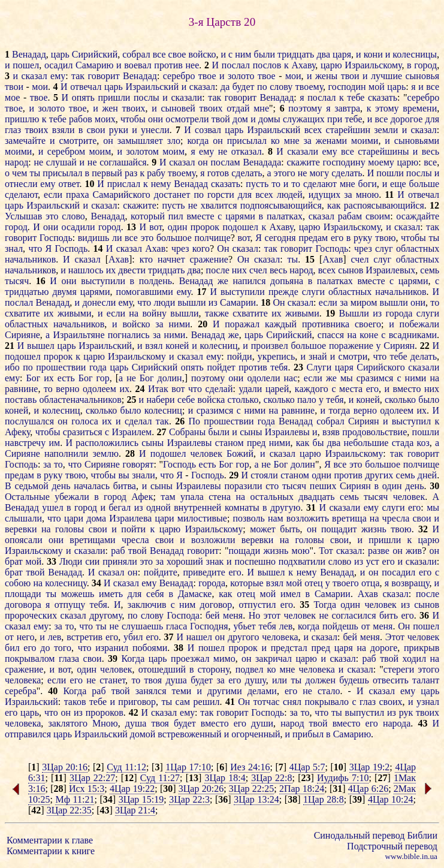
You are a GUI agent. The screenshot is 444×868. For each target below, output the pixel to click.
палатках (285, 216)
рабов (81, 119)
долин (170, 378)
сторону (214, 669)
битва (125, 486)
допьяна (287, 281)
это (52, 216)
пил (176, 216)
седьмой (31, 486)
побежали (419, 324)
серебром (66, 151)
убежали (72, 497)
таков (75, 702)
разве (379, 551)
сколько (279, 400)
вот (155, 227)
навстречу (25, 443)
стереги (399, 669)
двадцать (316, 497)
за (307, 141)
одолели (263, 378)
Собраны (187, 432)
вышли (191, 302)
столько (243, 400)
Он (223, 248)
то (276, 184)
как (334, 205)
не (223, 151)
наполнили (66, 453)
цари (74, 518)
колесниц (219, 346)
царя (342, 54)
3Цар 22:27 (92, 778)
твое (207, 76)
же (223, 281)
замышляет (140, 141)
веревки (21, 529)
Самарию (94, 65)
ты (35, 173)
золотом (143, 151)
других (379, 475)
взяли (64, 130)
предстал (289, 648)
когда (198, 141)
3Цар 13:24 (256, 799)
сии (92, 561)
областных (418, 248)
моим (100, 151)
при (335, 119)
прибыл (308, 734)
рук (406, 712)
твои (350, 76)
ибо (12, 367)
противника (326, 324)
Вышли (354, 313)
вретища (349, 518)
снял (292, 702)
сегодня (280, 238)
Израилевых (390, 270)
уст (373, 561)
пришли (114, 97)
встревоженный (189, 734)
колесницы (415, 54)
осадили (78, 227)
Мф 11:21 (75, 799)
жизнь (374, 529)
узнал (428, 702)
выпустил (365, 712)
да (225, 87)
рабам (350, 216)
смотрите (78, 141)
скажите (303, 162)
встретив (84, 637)
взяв (331, 432)
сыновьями (417, 141)
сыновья (423, 76)
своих (391, 702)
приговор (137, 702)
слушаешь (142, 626)
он (108, 141)
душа (176, 680)
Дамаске (195, 594)
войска (212, 400)
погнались (129, 335)
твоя (153, 680)
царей (277, 389)
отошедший (162, 669)
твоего (346, 583)
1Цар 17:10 (188, 767)
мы (347, 378)
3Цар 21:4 (135, 810)
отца (370, 583)
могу (319, 173)
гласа (176, 626)
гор (103, 378)
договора (23, 605)
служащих (304, 119)
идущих (325, 195)
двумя (64, 292)
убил (133, 637)
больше (425, 184)
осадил (58, 65)
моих (105, 119)
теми (182, 691)
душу (256, 680)
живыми (75, 313)
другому (105, 615)
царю (331, 65)
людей (290, 195)
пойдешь (340, 626)
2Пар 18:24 (302, 789)
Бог (33, 378)
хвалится (219, 205)
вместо (407, 389)
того (63, 648)
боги (368, 184)
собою (18, 583)
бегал (120, 507)
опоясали (24, 540)
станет (112, 680)
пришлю (22, 119)
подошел (240, 227)
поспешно (255, 561)
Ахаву (304, 65)
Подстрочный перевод (392, 846)
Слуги (319, 367)
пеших (323, 486)
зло (174, 141)
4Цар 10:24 (391, 799)
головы (70, 529)
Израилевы (287, 432)
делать (424, 356)
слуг (384, 248)
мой (377, 87)
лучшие (386, 76)
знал (14, 248)
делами (262, 691)
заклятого (67, 723)
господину (344, 162)
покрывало (327, 702)
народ (16, 162)
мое (12, 97)
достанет (172, 195)
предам (313, 238)
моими (365, 141)
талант (426, 680)
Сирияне (22, 335)
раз (131, 173)
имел (291, 594)
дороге (384, 648)
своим (378, 216)
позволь (248, 518)
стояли (264, 475)
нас (291, 378)
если (53, 195)
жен (110, 108)
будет (244, 87)
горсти (221, 195)
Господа (184, 615)
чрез (180, 248)
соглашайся (123, 162)
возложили (213, 540)
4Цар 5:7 (307, 767)
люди (164, 302)
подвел (250, 669)
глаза (69, 658)
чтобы (133, 119)
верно (67, 389)
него (26, 637)
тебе (356, 97)
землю (105, 453)
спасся (331, 335)
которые (247, 583)
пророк (205, 227)
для (432, 119)
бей (213, 615)
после (218, 270)
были (265, 54)
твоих (134, 108)
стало (329, 691)
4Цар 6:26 (368, 789)
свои (96, 130)
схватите (22, 313)
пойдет (221, 367)
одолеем (99, 389)
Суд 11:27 (160, 778)
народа (397, 723)
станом (229, 443)
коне (369, 335)
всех (313, 130)
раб (118, 551)
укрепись (276, 356)
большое (174, 238)
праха (78, 195)
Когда (133, 658)
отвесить (391, 680)
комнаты (242, 507)
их (111, 270)
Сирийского (381, 367)
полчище (212, 238)
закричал (274, 658)
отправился (28, 734)
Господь (56, 238)
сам (183, 702)
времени (420, 108)
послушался (29, 421)
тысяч (17, 281)
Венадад (29, 54)
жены (326, 76)
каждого (312, 389)
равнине (21, 389)
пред (256, 443)
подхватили (302, 561)
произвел (270, 346)
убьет (244, 626)
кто (146, 259)
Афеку (17, 432)
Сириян (399, 346)
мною (368, 195)
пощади (245, 551)
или (280, 680)
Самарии (238, 302)
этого (285, 173)
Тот (326, 551)
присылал (247, 141)
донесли (99, 302)
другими (225, 691)
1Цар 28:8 (324, 799)
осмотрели (187, 119)
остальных (272, 497)
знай (318, 356)
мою (301, 551)
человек (206, 453)
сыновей (178, 108)
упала (192, 497)
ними (180, 324)
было (429, 400)
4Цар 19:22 (132, 789)
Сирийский (95, 54)
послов (267, 65)
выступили (103, 281)
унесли (155, 130)
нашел (199, 637)
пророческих (31, 615)
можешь (78, 594)
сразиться (83, 432)
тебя (279, 367)
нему (161, 184)
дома (96, 518)
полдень (155, 281)
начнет (171, 259)
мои (293, 76)
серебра (21, 691)
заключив (147, 605)
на (134, 313)
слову (281, 87)
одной (158, 507)
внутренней (197, 507)
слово (73, 216)
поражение (351, 346)
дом (240, 119)
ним (243, 54)
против (168, 65)
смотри (353, 356)
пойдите (161, 572)
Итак (158, 389)
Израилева (130, 518)
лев (286, 626)
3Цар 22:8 (271, 778)
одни (321, 475)
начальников (30, 259)
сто (272, 486)
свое (177, 54)
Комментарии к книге (51, 851)
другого (243, 637)
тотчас (267, 702)
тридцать (296, 54)
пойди (240, 356)
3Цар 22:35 (69, 810)
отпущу (70, 605)
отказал (247, 151)
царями (240, 216)
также (217, 313)
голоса (85, 421)
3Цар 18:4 (225, 778)
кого (201, 248)
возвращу (410, 583)
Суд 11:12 (126, 767)
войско (202, 54)
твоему (309, 87)
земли (386, 130)
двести (132, 270)
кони (373, 54)
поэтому (305, 108)
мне (261, 108)
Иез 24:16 (250, 767)
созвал (208, 130)
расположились (107, 443)
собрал (136, 54)
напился (250, 281)
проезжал (190, 658)
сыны (251, 432)
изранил (112, 648)
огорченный (256, 734)
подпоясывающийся (281, 205)
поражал (242, 324)
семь (430, 270)
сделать (247, 173)
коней (177, 346)
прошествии (61, 367)
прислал (124, 184)
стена (220, 497)
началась (92, 486)
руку (363, 238)
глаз (13, 130)
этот (272, 615)
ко (275, 141)
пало (307, 400)
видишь (93, 238)
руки (119, 130)
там (168, 497)
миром (364, 302)
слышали (23, 518)
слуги (313, 292)
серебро (179, 76)
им (54, 443)
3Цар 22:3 (189, 799)
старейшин (348, 130)
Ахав (155, 248)
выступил (411, 421)
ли (117, 238)
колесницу (66, 583)
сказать (383, 97)
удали (250, 389)
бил (12, 648)
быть (290, 529)
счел (360, 259)
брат (14, 561)
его (337, 238)
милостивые (202, 518)
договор (216, 605)
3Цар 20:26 (201, 789)
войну (154, 313)
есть (66, 378)
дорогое (407, 119)
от (366, 626)
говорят (138, 464)
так (78, 76)
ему (58, 76)
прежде (283, 292)
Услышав (23, 216)
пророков (105, 712)
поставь (21, 400)
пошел (26, 65)
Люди (71, 561)
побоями (150, 648)
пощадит (339, 529)
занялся (151, 691)
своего (368, 324)
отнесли (21, 184)
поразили (243, 486)
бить (389, 615)
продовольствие (374, 432)
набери (160, 400)
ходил (415, 658)
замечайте (25, 141)
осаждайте (418, 216)
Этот (395, 637)
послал (236, 65)
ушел (52, 507)
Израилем (132, 432)
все (159, 54)
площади (23, 594)
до (45, 648)
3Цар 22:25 (251, 789)
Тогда (325, 605)
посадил (398, 572)
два (323, 54)
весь (431, 151)
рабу (156, 173)
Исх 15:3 (87, 789)
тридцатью (27, 292)
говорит (103, 76)
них (239, 270)
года (98, 367)
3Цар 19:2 (370, 767)
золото (241, 76)
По (194, 421)
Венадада (262, 162)
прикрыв (422, 648)
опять (83, 97)
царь (60, 54)
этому (387, 108)
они (155, 119)
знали (144, 475)
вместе (201, 216)
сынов (351, 270)
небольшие (366, 443)
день (61, 486)
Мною (105, 723)
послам (225, 162)
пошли (390, 173)
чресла (396, 518)
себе (186, 400)
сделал (138, 421)
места (351, 389)
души (262, 723)
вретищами (92, 540)
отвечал (86, 87)
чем (19, 173)
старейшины (383, 151)
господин (347, 87)
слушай (61, 162)
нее (192, 65)
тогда (340, 410)
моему (381, 162)
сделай (219, 389)
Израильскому (373, 65)
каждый (281, 324)
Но (255, 615)
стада (403, 443)
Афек (142, 497)
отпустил (258, 605)
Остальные (27, 497)
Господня (209, 626)
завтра (347, 108)
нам (276, 518)
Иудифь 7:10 (343, 778)
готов (218, 173)
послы (147, 97)
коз (423, 443)
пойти (133, 529)
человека (280, 637)
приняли (120, 561)
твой (221, 119)
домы (269, 119)
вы (123, 475)
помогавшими (145, 292)
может (263, 529)
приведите (204, 572)
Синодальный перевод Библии (376, 835)
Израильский (152, 87)
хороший (185, 561)
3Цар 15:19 (141, 799)
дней (427, 475)
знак (215, 561)
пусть (257, 184)
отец (313, 583)
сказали (186, 97)
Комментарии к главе (50, 840)
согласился (354, 615)
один (178, 227)
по (262, 87)
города (399, 313)
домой (143, 734)
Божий (240, 453)
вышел (41, 346)
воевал (138, 65)
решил (207, 702)
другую (285, 507)
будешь (354, 680)
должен (321, 680)
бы (318, 443)
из (213, 302)
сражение (209, 259)
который (148, 216)
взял (154, 346)
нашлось (86, 270)
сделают (320, 184)
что (35, 248)
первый (107, 173)
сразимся (375, 378)
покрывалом (30, 658)
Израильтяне (78, 335)
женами (331, 141)
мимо (224, 658)
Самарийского (122, 195)
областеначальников (80, 400)
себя (155, 594)
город (425, 65)
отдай (238, 108)
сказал (34, 76)
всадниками (413, 335)
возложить (308, 518)
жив (414, 551)
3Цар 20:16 (65, 767)
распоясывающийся (384, 205)
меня (233, 615)
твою (385, 238)
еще (398, 184)
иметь (111, 594)
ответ (69, 184)
